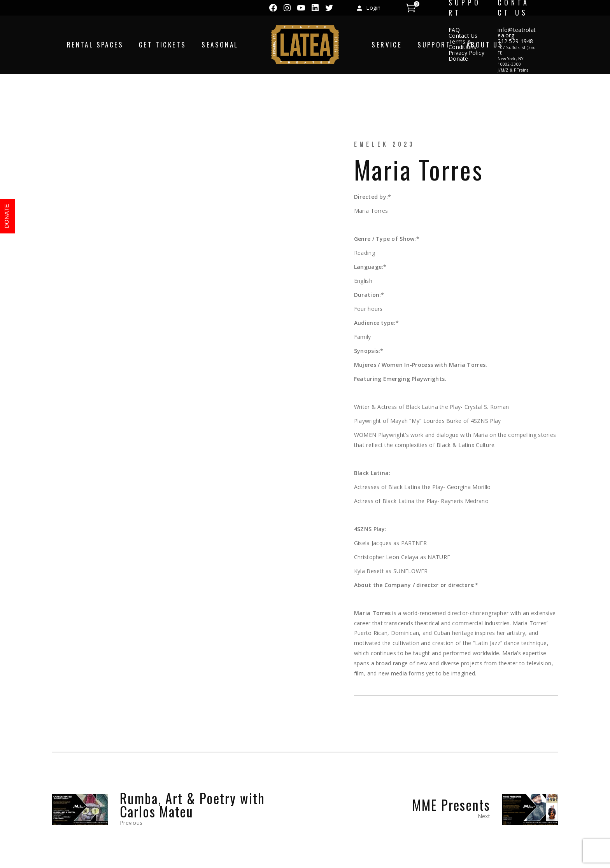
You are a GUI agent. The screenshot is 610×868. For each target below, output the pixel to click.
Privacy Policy (466, 53)
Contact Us (463, 36)
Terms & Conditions (463, 44)
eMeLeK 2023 (384, 145)
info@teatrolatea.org (517, 32)
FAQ (454, 30)
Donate (458, 59)
